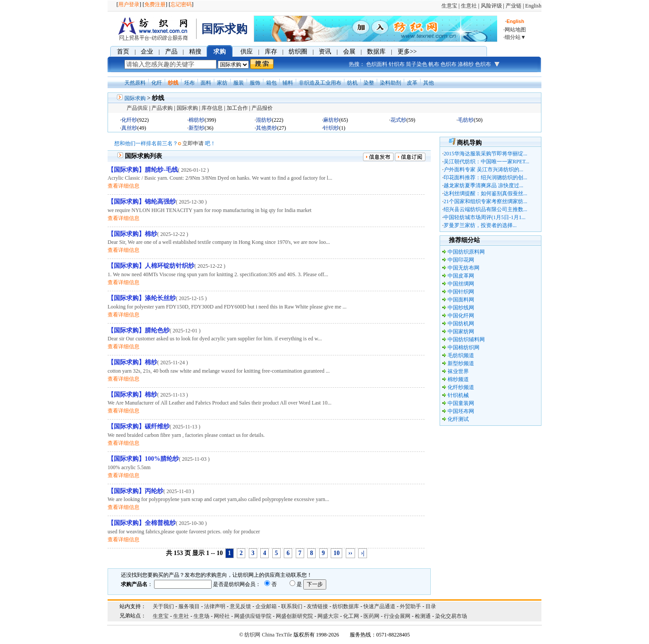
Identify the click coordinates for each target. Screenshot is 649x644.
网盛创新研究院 (294, 616)
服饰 (255, 83)
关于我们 (163, 606)
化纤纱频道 (461, 387)
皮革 (412, 83)
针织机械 (458, 395)
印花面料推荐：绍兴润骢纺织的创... (485, 177)
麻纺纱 (331, 120)
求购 (220, 52)
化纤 (157, 83)
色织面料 (377, 64)
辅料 (288, 83)
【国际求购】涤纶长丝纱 (142, 298)
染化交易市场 (451, 616)
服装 (239, 83)
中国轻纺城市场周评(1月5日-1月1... (485, 217)
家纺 (222, 83)
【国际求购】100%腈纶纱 (143, 459)
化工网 (351, 616)
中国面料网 (461, 300)
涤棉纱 (466, 64)
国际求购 (135, 98)
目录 (431, 606)
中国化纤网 (461, 316)
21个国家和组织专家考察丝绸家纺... (485, 201)
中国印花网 (461, 260)
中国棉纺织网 (464, 347)
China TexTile (277, 635)
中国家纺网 (461, 332)
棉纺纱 (197, 120)
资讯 (325, 52)
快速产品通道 (379, 606)
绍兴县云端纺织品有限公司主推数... (485, 209)
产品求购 (162, 108)
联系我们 (292, 606)
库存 (271, 52)
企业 (147, 52)
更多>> (407, 52)
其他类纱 (267, 128)
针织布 (397, 64)
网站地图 (515, 30)
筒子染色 (417, 64)
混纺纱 (264, 120)
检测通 (423, 616)
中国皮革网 (461, 276)
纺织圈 (298, 52)
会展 (349, 52)
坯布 (189, 83)
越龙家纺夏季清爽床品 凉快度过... (483, 185)
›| (363, 553)
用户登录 (129, 4)
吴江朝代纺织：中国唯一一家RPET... (486, 162)
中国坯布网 (461, 411)
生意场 (201, 616)
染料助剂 (390, 83)
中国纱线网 (461, 308)
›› (350, 553)
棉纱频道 (458, 379)
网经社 (222, 616)
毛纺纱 (466, 120)
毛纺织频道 (461, 355)
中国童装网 (461, 403)
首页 (123, 52)
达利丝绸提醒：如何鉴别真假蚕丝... (485, 193)
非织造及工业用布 (320, 83)
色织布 (448, 64)
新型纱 (197, 128)
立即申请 (193, 143)
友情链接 (317, 606)
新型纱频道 (461, 363)
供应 (247, 52)
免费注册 (155, 4)
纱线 (173, 83)
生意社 (469, 6)
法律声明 (215, 606)
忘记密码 (181, 4)
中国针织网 (461, 292)
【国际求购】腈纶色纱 (139, 330)
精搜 (195, 52)
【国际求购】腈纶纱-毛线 (143, 170)
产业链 (514, 6)
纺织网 (252, 635)
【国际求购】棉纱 (132, 234)
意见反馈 (240, 606)
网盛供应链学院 (253, 616)
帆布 (434, 64)
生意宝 (449, 6)
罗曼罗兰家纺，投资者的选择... (480, 225)
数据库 (376, 52)
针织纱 (331, 128)
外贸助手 (410, 606)
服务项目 (189, 606)
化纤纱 (129, 120)
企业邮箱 (266, 606)
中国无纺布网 (464, 268)
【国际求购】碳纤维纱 (139, 426)
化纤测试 (458, 419)
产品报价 (262, 108)
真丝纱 (129, 128)
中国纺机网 (461, 324)
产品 (171, 52)
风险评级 (491, 6)
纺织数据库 (346, 606)
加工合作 (237, 108)
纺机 (352, 83)
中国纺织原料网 (466, 252)
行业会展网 (397, 616)
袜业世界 (458, 371)
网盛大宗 (328, 616)
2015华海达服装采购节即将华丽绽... (485, 154)
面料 (206, 83)
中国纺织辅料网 (466, 339)
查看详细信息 (124, 186)
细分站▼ (515, 37)
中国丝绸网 (461, 284)
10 (336, 553)
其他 (429, 83)
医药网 (371, 616)
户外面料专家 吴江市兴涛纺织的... (483, 170)
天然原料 (135, 83)
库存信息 (212, 108)
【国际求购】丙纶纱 (135, 491)
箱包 (271, 83)
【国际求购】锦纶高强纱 (142, 202)
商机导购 (469, 143)
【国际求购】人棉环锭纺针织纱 (151, 266)
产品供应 (137, 108)
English (533, 6)
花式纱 (398, 120)
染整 (369, 83)
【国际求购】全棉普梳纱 (142, 523)
